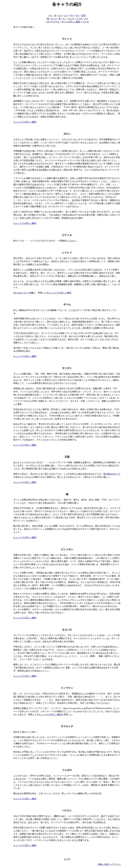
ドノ (64, 19)
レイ (66, 16)
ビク (60, 16)
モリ (78, 16)
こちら (71, 241)
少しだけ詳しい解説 (71, 22)
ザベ (72, 16)
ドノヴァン (67, 688)
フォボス (67, 770)
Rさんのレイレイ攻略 (23, 293)
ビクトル (67, 235)
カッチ (71, 19)
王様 (83, 16)
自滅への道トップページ (109, 864)
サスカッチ (67, 726)
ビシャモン (67, 549)
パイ (86, 19)
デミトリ (67, 39)
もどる (86, 22)
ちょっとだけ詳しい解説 (25, 122)
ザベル (67, 305)
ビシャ (54, 19)
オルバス (67, 630)
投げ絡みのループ (112, 474)
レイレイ (67, 253)
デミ (51, 16)
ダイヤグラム (53, 22)
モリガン (67, 368)
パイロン (67, 810)
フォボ (79, 19)
